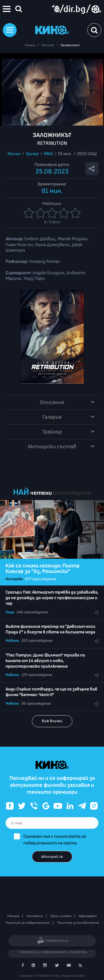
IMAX (48, 154)
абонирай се (52, 857)
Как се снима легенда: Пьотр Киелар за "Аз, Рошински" (43, 569)
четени (41, 493)
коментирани (72, 493)
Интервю (14, 579)
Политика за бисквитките (78, 923)
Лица (10, 612)
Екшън (14, 154)
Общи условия (61, 916)
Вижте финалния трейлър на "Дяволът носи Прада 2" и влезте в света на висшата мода (50, 629)
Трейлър (52, 432)
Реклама (13, 916)
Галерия (52, 417)
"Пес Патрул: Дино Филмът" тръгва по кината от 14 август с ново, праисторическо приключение (45, 661)
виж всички (52, 721)
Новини (12, 640)
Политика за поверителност (28, 923)
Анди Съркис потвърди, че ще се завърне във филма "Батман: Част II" (51, 692)
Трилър (32, 154)
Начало (30, 45)
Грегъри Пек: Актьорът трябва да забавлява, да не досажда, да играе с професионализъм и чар (52, 598)
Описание (52, 402)
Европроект (88, 916)
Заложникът (70, 45)
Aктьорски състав (52, 447)
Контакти (35, 916)
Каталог (48, 45)
